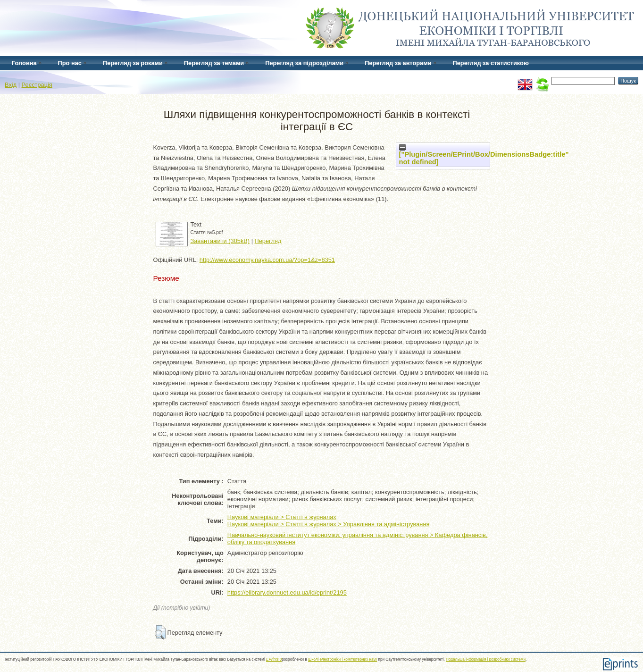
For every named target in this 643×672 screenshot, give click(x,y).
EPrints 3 (274, 659)
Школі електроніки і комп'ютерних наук (342, 659)
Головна (24, 63)
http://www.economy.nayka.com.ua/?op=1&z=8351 (267, 260)
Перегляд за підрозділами (304, 63)
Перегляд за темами (214, 63)
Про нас (70, 63)
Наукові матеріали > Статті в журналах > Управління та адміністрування (329, 524)
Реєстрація (37, 85)
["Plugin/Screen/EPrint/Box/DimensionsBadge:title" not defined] (484, 155)
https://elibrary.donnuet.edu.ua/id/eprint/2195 (287, 592)
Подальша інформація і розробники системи (486, 659)
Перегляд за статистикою (491, 63)
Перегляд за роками (133, 63)
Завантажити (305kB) (220, 241)
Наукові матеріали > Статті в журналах (282, 517)
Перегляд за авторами (398, 63)
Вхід (11, 85)
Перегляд (268, 241)
